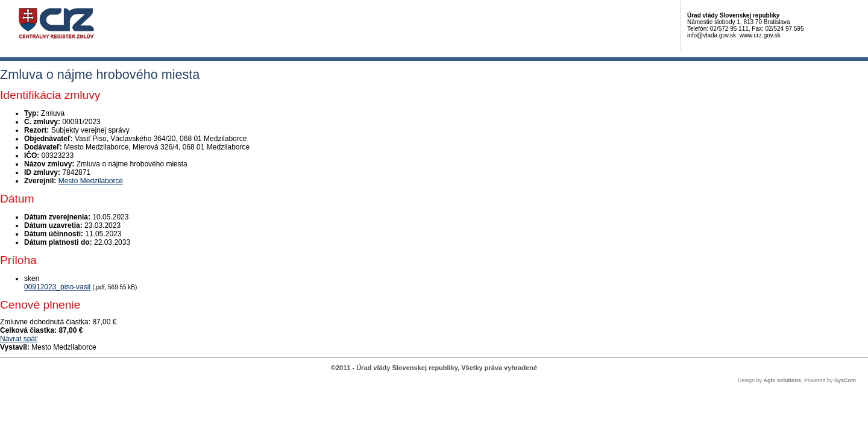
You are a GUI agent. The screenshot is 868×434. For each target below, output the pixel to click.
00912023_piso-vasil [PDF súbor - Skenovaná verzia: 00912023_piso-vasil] (57, 287)
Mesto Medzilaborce (91, 181)
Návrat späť (19, 339)
